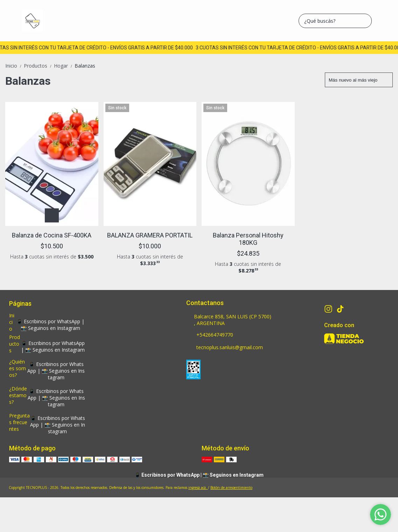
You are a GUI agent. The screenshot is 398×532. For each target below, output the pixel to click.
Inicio (15, 66)
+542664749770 (210, 335)
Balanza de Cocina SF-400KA (52, 235)
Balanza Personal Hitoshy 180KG (248, 239)
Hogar (64, 66)
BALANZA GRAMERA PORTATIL (150, 235)
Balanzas (85, 66)
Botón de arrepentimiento (231, 488)
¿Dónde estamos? (18, 395)
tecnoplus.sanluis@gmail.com (225, 348)
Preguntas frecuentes (19, 422)
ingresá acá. (198, 488)
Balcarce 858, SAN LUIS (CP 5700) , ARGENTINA (229, 320)
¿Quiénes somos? (18, 368)
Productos (39, 66)
